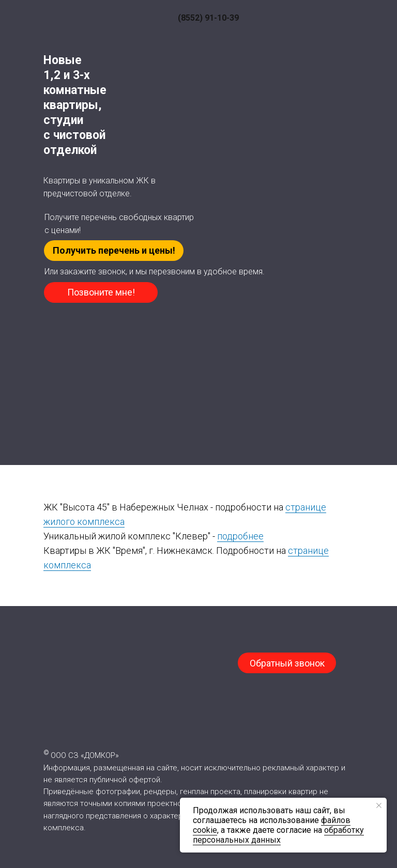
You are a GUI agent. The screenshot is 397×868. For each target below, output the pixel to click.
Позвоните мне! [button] (101, 292)
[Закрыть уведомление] (379, 805)
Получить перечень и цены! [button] (114, 250)
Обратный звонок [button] (287, 663)
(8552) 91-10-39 (208, 18)
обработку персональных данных (278, 835)
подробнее (240, 536)
